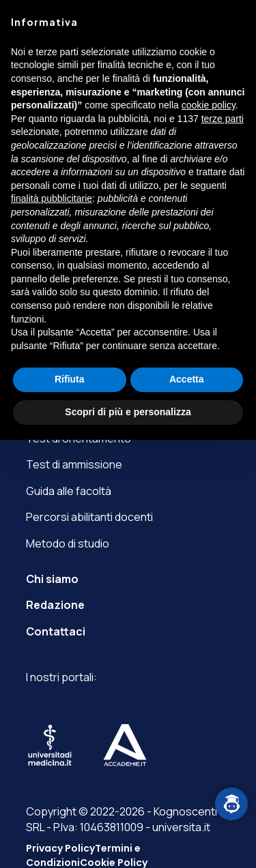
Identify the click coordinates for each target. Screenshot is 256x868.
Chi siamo (52, 579)
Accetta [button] (187, 379)
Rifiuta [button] (70, 379)
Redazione (55, 605)
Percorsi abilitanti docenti (89, 517)
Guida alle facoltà (69, 491)
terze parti (223, 119)
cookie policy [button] (209, 105)
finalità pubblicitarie (52, 198)
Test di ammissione (74, 464)
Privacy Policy (60, 848)
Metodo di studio (68, 543)
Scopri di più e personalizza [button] (128, 412)
